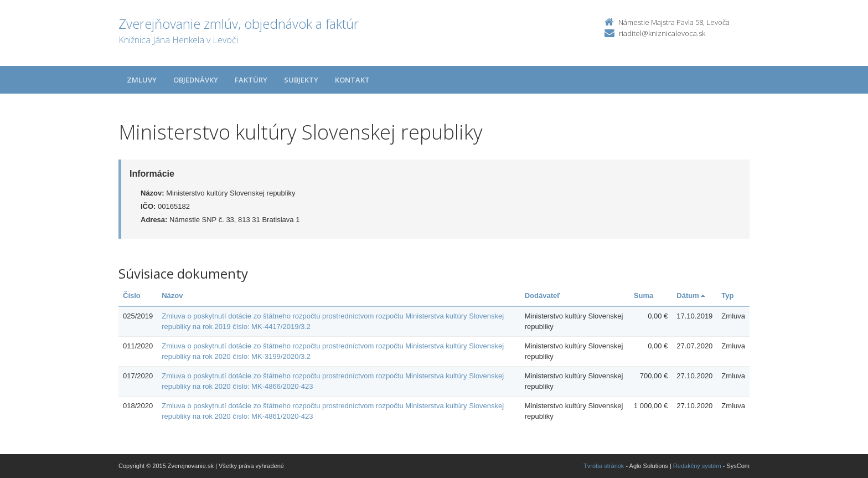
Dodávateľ (542, 295)
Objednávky (196, 80)
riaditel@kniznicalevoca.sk (662, 33)
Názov (172, 295)
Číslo (132, 295)
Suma (644, 295)
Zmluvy (142, 80)
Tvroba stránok (604, 466)
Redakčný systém (697, 466)
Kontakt (352, 80)
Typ (727, 295)
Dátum (691, 295)
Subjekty (301, 80)
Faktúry (251, 80)
